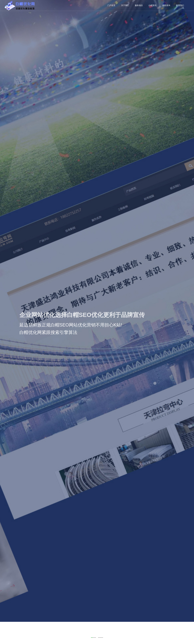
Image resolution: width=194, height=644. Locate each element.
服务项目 (139, 5)
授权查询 (166, 5)
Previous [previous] (5, 322)
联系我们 (180, 5)
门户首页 (111, 5)
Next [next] (189, 322)
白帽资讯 (153, 5)
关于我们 (125, 5)
